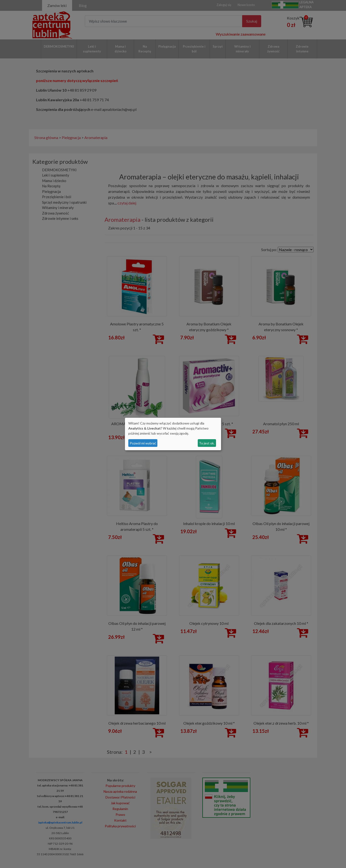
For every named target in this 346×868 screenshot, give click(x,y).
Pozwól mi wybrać (143, 443)
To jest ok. (207, 443)
